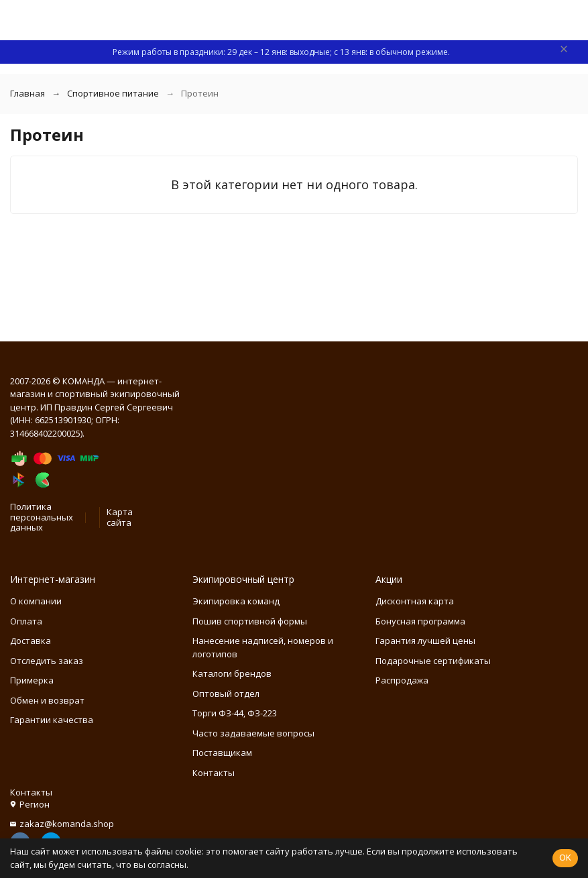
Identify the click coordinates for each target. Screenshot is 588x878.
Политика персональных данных (42, 517)
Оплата (26, 621)
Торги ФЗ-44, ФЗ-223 (235, 713)
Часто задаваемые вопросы (253, 733)
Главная (27, 93)
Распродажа (402, 680)
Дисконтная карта (415, 601)
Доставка (31, 641)
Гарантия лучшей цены (425, 641)
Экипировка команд (236, 601)
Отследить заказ (47, 661)
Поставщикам (222, 753)
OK (565, 857)
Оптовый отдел (226, 694)
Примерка (32, 680)
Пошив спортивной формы (250, 621)
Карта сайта (120, 517)
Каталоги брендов (232, 673)
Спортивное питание (113, 93)
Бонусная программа (420, 621)
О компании (36, 601)
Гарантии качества (52, 720)
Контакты (214, 773)
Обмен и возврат (47, 700)
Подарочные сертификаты (433, 661)
